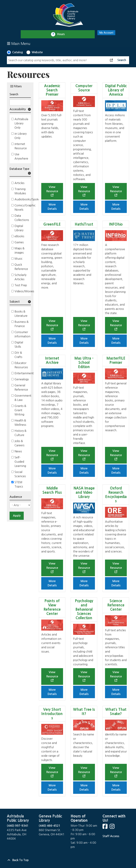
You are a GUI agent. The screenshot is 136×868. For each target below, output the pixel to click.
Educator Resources (21, 365)
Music (19, 259)
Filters (16, 86)
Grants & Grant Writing (20, 410)
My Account (106, 33)
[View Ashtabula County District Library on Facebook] (105, 827)
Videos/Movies (24, 291)
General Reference (21, 387)
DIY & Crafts (18, 355)
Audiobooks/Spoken (28, 199)
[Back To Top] (68, 860)
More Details (52, 207)
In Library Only (21, 136)
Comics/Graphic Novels (25, 207)
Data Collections (22, 218)
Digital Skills (19, 344)
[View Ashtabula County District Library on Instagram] (112, 827)
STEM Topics (19, 484)
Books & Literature (21, 314)
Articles (19, 183)
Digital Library (19, 228)
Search (14, 94)
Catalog (18, 52)
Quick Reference (21, 267)
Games (19, 242)
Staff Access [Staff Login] (111, 836)
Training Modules (20, 191)
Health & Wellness (20, 423)
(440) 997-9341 (18, 826)
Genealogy (22, 379)
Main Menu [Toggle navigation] (19, 44)
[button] (20, 110)
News (18, 451)
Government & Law (23, 398)
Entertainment (24, 373)
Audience (16, 497)
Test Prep (21, 285)
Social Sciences (20, 474)
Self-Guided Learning (20, 462)
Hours (62, 34)
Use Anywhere (21, 156)
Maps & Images (19, 250)
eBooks (19, 236)
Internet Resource (21, 146)
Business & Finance (22, 324)
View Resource (52, 189)
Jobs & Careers (19, 443)
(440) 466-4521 (50, 826)
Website (37, 52)
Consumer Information (22, 334)
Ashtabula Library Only (21, 123)
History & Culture (20, 433)
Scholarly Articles (20, 277)
